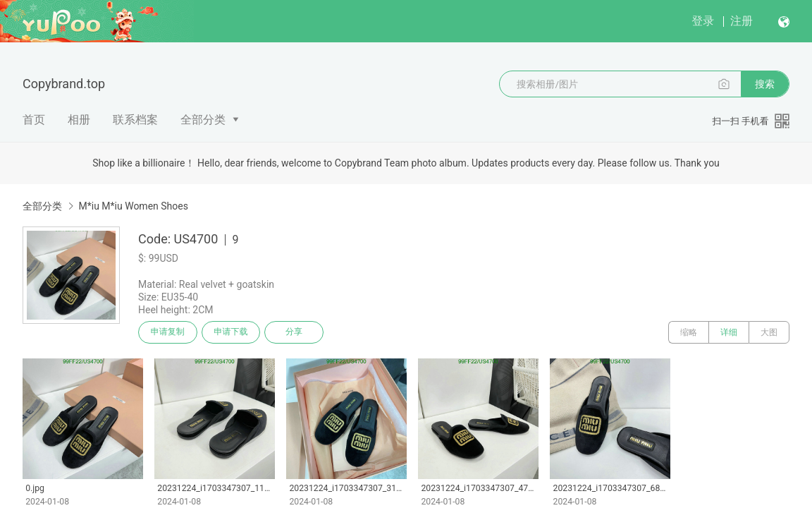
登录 (703, 21)
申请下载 (231, 332)
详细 (729, 332)
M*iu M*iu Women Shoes (133, 206)
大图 (769, 332)
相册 (79, 120)
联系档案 (135, 120)
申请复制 (168, 332)
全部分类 (203, 120)
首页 (34, 120)
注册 (742, 21)
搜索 (765, 84)
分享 (295, 332)
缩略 (689, 332)
